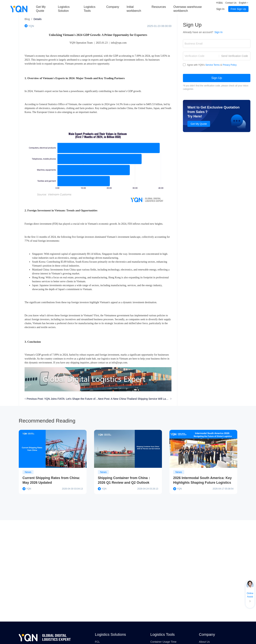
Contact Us (231, 3)
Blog (27, 19)
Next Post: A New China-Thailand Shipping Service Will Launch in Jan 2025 (134, 399)
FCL (97, 642)
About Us (204, 642)
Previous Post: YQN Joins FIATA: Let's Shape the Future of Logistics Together (62, 399)
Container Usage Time (163, 642)
